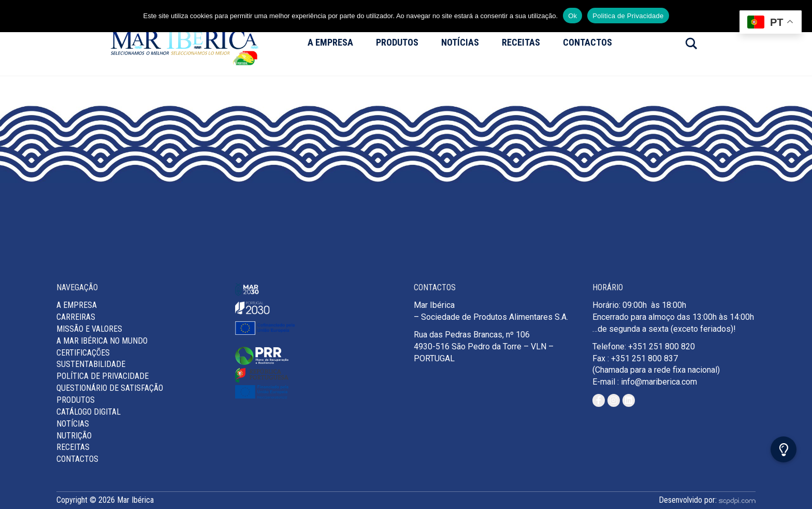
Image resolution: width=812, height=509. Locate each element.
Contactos (588, 42)
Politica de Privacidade (628, 16)
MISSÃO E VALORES (89, 329)
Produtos (397, 42)
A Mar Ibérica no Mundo (102, 341)
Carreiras (76, 317)
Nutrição (74, 436)
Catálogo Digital (89, 412)
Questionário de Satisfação (110, 388)
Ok (572, 16)
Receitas (521, 42)
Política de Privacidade (103, 376)
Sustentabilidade (91, 364)
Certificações (83, 353)
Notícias (460, 42)
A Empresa (330, 42)
